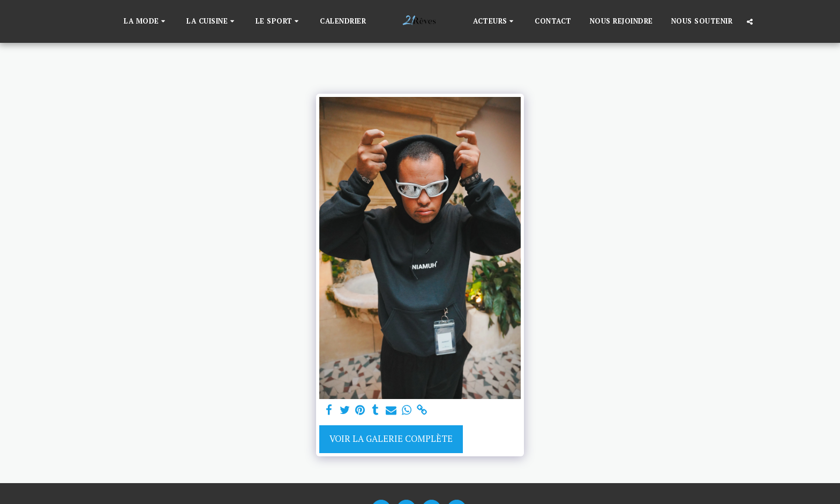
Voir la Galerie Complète (391, 439)
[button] (146, 21)
